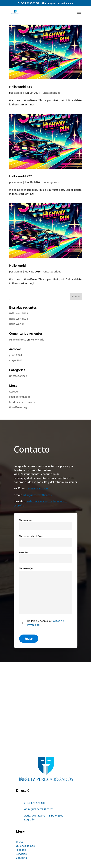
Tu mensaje (46, 591)
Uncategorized (51, 93)
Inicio (19, 842)
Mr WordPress (18, 340)
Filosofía (21, 850)
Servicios (21, 854)
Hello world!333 (20, 87)
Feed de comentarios (22, 402)
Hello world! (18, 266)
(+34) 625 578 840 (30, 3)
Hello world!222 (20, 176)
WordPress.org (18, 407)
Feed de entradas (20, 397)
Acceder (14, 392)
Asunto (46, 556)
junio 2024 (15, 355)
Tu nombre (46, 523)
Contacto (21, 858)
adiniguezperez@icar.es (37, 495)
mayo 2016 (16, 360)
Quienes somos (25, 846)
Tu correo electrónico (46, 539)
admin (18, 93)
